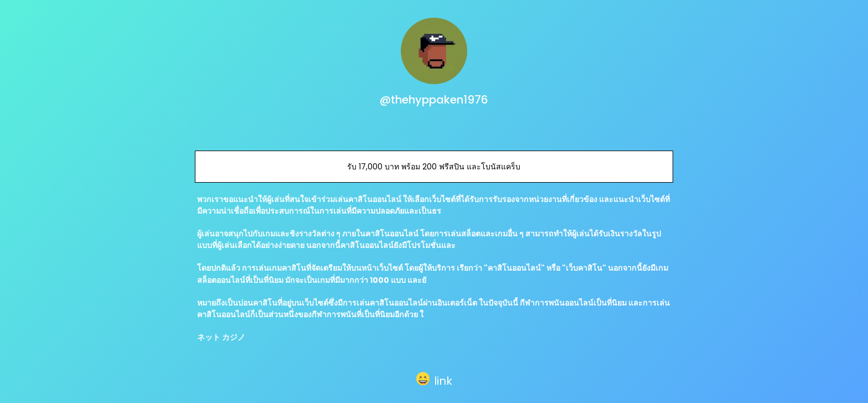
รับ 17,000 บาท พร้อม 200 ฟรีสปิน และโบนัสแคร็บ (434, 167)
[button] (434, 379)
